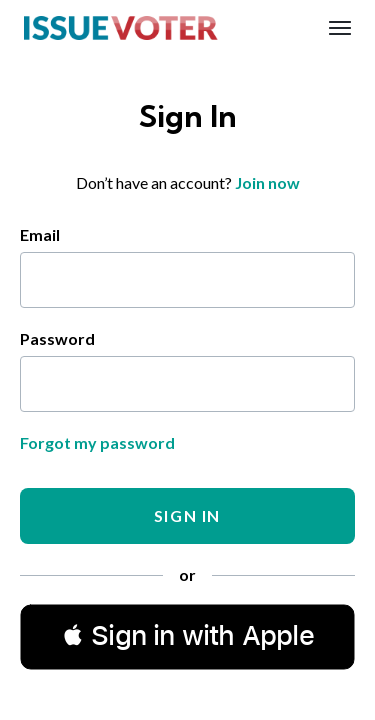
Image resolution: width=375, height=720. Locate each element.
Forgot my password (97, 442)
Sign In (187, 515)
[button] (187, 636)
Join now (267, 182)
